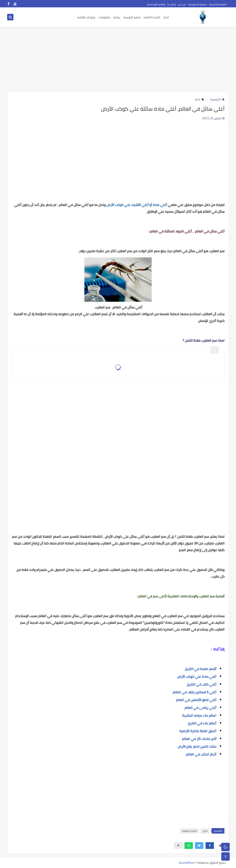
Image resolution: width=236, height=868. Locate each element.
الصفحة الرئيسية (218, 4)
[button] (210, 846)
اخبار (166, 17)
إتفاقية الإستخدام (156, 4)
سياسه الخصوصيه (198, 4)
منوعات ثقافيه (86, 17)
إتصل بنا (172, 4)
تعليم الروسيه (132, 17)
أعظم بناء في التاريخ (202, 723)
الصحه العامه (152, 17)
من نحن (182, 4)
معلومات (104, 17)
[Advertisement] (118, 59)
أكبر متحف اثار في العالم (199, 739)
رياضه (117, 17)
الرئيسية (217, 99)
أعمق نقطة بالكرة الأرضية (198, 731)
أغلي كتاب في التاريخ (202, 684)
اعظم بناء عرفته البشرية (199, 715)
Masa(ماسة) (187, 863)
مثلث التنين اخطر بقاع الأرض (197, 746)
